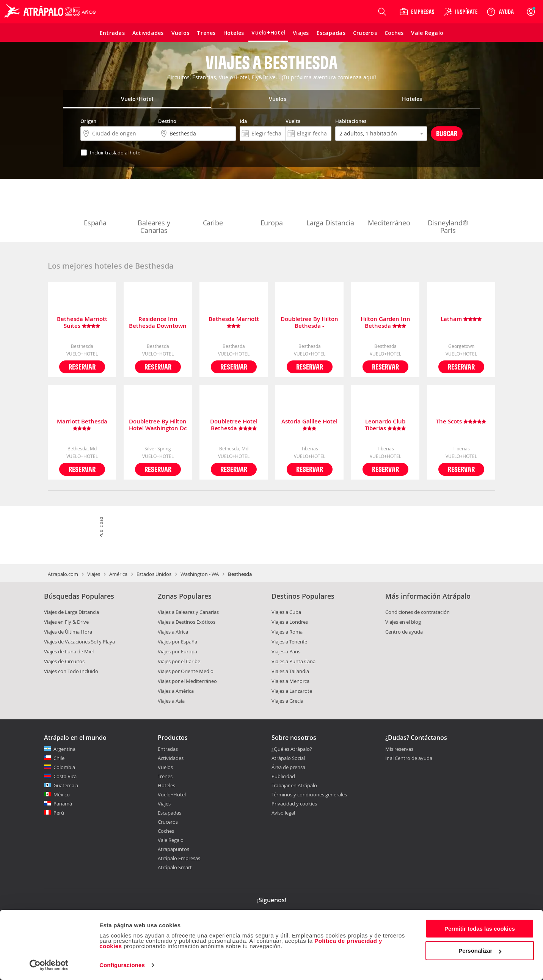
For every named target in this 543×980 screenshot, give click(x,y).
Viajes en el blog (403, 622)
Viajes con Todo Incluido (71, 671)
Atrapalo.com (63, 574)
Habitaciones (351, 121)
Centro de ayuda (404, 632)
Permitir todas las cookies (480, 929)
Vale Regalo (171, 840)
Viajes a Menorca (290, 681)
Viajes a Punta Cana (293, 661)
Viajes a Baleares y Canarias (188, 612)
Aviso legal (283, 813)
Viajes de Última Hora (68, 632)
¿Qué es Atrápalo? (292, 749)
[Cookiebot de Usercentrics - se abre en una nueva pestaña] (49, 965)
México (62, 794)
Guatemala (66, 785)
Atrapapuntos (173, 849)
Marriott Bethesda (82, 425)
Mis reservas (399, 749)
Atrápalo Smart (175, 867)
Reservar (82, 367)
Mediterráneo (389, 207)
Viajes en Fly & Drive (66, 622)
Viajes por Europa (177, 651)
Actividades (171, 758)
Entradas (168, 749)
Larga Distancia (330, 207)
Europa (271, 207)
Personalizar (480, 951)
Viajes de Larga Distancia (71, 612)
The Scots (461, 422)
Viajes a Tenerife (289, 642)
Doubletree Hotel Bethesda (234, 425)
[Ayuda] (500, 12)
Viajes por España (177, 642)
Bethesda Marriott (234, 322)
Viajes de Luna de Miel (69, 651)
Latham (461, 319)
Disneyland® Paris (448, 211)
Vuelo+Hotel (172, 794)
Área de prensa (288, 767)
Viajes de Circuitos (64, 661)
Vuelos (165, 767)
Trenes (165, 776)
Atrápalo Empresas (179, 858)
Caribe (213, 207)
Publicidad (283, 776)
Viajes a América (176, 691)
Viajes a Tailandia (290, 671)
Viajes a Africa (173, 632)
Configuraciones (122, 965)
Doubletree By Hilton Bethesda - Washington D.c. (309, 322)
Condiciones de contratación (417, 612)
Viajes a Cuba (286, 612)
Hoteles (166, 785)
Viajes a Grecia (287, 701)
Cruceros (168, 822)
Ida (243, 121)
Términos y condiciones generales (309, 794)
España (95, 207)
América (118, 574)
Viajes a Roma (287, 632)
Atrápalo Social (288, 758)
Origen (88, 121)
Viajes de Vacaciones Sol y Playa (79, 642)
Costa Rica (65, 776)
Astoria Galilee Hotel (309, 425)
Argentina (64, 749)
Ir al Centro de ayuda (409, 758)
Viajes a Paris (286, 651)
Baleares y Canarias (154, 211)
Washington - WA (200, 574)
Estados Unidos (154, 574)
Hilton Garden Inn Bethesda (385, 322)
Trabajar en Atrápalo (294, 785)
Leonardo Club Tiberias (385, 425)
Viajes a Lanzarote (292, 691)
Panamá (63, 804)
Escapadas (169, 813)
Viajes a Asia (171, 701)
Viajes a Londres (290, 622)
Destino (167, 121)
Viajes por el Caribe (179, 661)
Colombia (64, 767)
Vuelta (293, 121)
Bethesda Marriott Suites (82, 322)
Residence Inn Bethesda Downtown (158, 322)
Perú (59, 813)
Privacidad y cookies (294, 804)
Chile (59, 758)
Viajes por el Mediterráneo (187, 681)
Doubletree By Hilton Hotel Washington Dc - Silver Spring (158, 425)
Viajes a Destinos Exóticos (187, 622)
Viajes (94, 574)
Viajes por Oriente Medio (186, 671)
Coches (166, 831)
